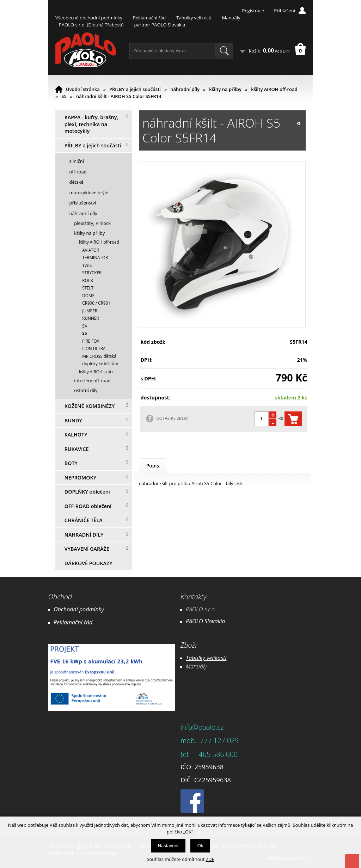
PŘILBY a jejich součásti (135, 89)
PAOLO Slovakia (205, 621)
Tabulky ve (199, 658)
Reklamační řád (149, 18)
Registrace (253, 11)
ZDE (210, 859)
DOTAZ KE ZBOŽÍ (172, 418)
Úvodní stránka (83, 89)
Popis (153, 466)
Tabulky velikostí (194, 18)
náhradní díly (185, 89)
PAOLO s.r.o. (201, 609)
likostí (219, 658)
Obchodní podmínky (79, 609)
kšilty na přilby (225, 89)
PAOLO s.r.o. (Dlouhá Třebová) (91, 25)
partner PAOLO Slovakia (160, 25)
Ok (200, 846)
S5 (64, 96)
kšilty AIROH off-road (274, 89)
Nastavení (168, 846)
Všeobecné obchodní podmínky (89, 18)
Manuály (231, 18)
